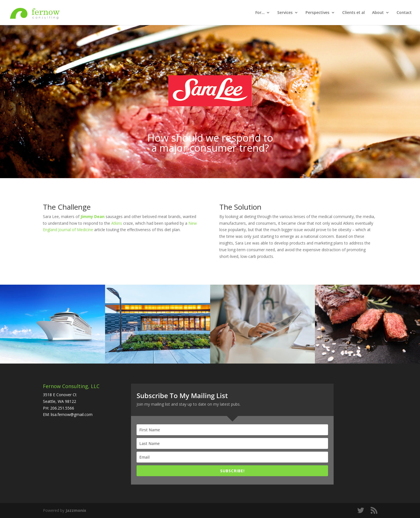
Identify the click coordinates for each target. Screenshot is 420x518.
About (378, 13)
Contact (404, 13)
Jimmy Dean (93, 216)
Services (285, 13)
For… (260, 13)
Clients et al (354, 13)
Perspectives (317, 13)
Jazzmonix (76, 510)
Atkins (117, 223)
